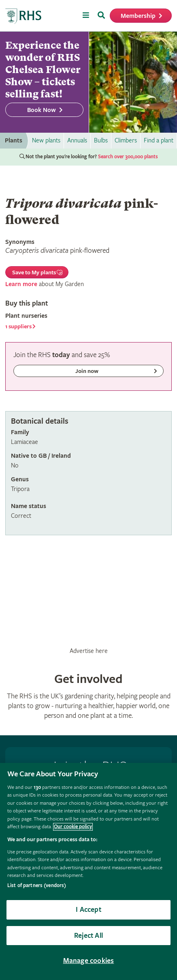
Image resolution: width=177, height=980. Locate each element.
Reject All (88, 936)
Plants (14, 141)
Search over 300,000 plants (128, 157)
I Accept (88, 910)
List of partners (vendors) (37, 886)
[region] (88, 871)
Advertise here (89, 651)
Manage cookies (89, 961)
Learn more (21, 284)
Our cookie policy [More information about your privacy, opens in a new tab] (73, 827)
